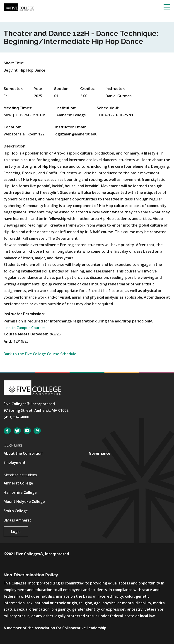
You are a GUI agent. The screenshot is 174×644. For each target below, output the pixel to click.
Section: (62, 89)
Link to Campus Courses (25, 328)
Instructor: (115, 89)
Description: (15, 146)
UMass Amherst (17, 520)
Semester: (13, 89)
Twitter (17, 431)
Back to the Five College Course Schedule (40, 354)
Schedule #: (108, 108)
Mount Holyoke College (24, 502)
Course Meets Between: (26, 334)
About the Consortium (24, 453)
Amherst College (18, 483)
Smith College (16, 511)
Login (16, 532)
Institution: (66, 108)
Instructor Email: (71, 127)
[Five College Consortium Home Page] (19, 7)
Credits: (87, 89)
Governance (100, 453)
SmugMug (37, 431)
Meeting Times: (18, 108)
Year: (39, 89)
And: (8, 341)
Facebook (7, 431)
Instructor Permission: (24, 314)
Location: (12, 127)
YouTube (27, 431)
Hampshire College (20, 492)
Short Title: (14, 63)
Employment (15, 462)
